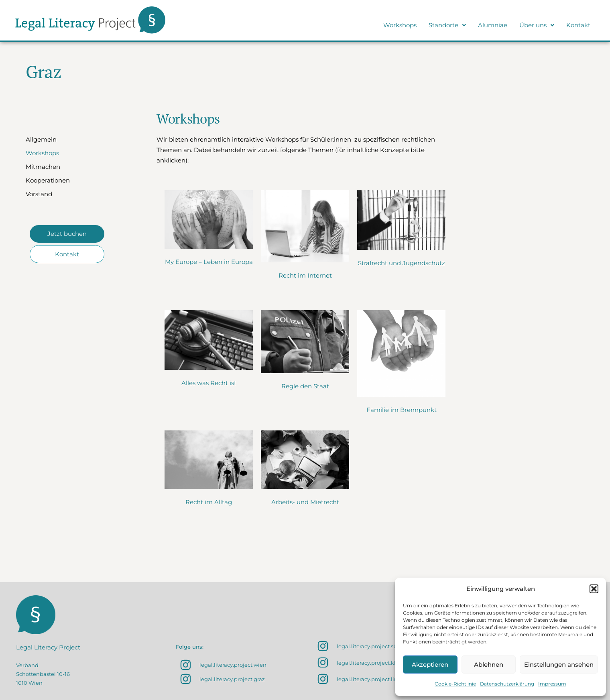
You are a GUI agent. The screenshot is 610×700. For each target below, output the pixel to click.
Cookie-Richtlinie (455, 684)
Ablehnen (489, 664)
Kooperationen (48, 180)
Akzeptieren (430, 664)
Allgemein (41, 139)
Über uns (537, 25)
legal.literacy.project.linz (369, 679)
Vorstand (39, 194)
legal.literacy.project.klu (368, 663)
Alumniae (493, 25)
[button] (594, 589)
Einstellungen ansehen (559, 664)
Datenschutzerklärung (507, 684)
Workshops (400, 25)
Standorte (447, 25)
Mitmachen (43, 167)
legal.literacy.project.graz (232, 679)
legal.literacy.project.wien (233, 665)
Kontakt (578, 25)
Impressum (552, 684)
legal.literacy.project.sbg (369, 646)
